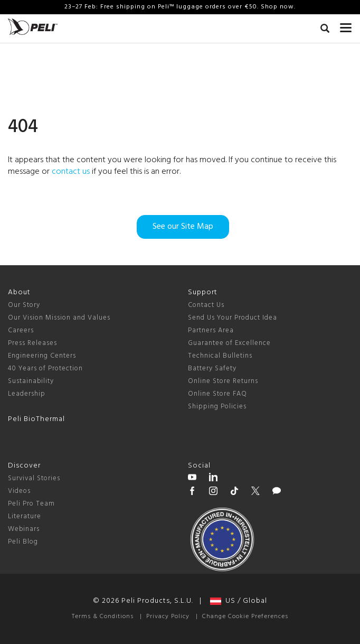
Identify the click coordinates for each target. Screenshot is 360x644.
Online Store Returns (223, 381)
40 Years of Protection (45, 368)
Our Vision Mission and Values (59, 318)
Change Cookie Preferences (245, 617)
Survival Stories (34, 478)
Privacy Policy (168, 617)
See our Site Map (183, 227)
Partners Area (211, 330)
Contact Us (206, 305)
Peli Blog (23, 542)
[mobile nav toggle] (346, 25)
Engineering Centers (42, 356)
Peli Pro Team (31, 504)
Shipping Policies (217, 407)
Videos (19, 491)
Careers (21, 330)
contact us (71, 172)
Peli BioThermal (36, 419)
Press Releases (32, 343)
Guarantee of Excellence (229, 343)
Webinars (24, 529)
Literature (25, 516)
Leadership (27, 394)
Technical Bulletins (220, 356)
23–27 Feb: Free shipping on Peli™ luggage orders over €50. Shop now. (180, 7)
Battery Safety (212, 368)
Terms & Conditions (103, 617)
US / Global (239, 601)
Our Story (24, 305)
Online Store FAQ (217, 394)
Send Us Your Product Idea (233, 318)
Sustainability (31, 381)
